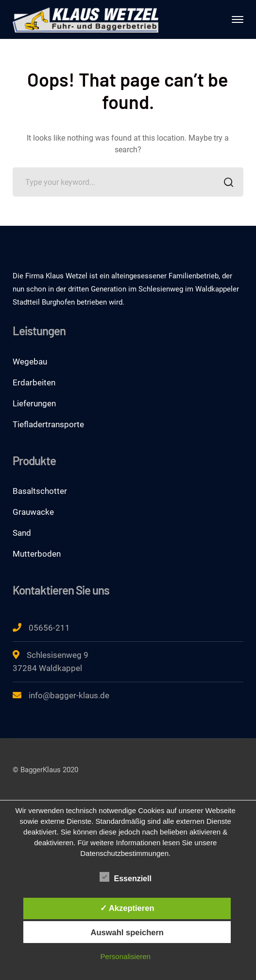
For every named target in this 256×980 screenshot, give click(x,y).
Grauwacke (33, 512)
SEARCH (226, 183)
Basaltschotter (40, 491)
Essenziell (126, 877)
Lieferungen (34, 403)
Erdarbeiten (34, 382)
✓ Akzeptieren (127, 908)
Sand (22, 533)
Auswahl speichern (127, 932)
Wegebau (30, 362)
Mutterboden (37, 554)
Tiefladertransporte (48, 424)
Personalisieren (126, 956)
